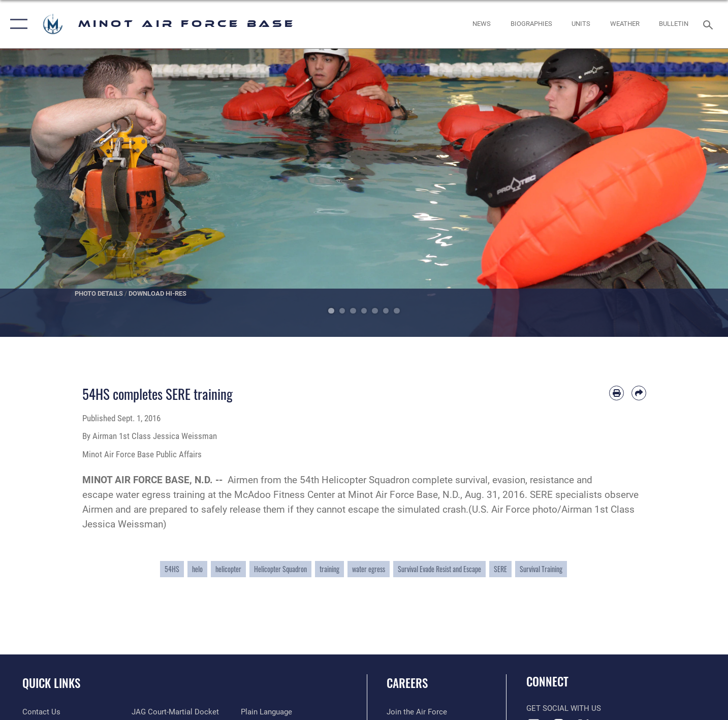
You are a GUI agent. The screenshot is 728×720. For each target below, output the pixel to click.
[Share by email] (639, 393)
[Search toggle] (709, 24)
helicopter (228, 569)
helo (197, 569)
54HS (172, 569)
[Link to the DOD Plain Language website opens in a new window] (266, 712)
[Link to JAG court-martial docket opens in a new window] (175, 712)
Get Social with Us (564, 708)
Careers (407, 683)
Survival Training (541, 569)
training (329, 569)
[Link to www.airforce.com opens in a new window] (417, 712)
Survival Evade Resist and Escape (439, 569)
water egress (369, 569)
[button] (17, 24)
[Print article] (616, 393)
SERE (500, 569)
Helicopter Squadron (280, 569)
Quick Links (51, 683)
